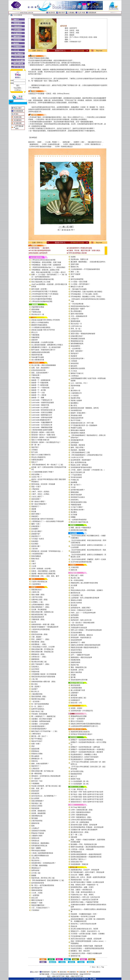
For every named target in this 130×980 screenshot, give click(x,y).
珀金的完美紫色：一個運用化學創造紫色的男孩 (87, 948)
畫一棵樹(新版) (37, 773)
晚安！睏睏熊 (36, 848)
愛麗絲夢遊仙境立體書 (79, 716)
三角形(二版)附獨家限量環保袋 (42, 853)
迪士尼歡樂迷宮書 (38, 360)
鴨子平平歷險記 (37, 739)
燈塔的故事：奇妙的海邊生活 (81, 637)
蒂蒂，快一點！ (76, 329)
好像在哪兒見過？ (77, 336)
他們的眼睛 (75, 615)
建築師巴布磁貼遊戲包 (39, 325)
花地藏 (73, 675)
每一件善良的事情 (77, 580)
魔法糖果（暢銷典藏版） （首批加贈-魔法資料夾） (89, 262)
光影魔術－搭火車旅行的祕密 (42, 719)
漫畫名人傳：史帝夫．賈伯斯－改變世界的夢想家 (88, 877)
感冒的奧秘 (35, 309)
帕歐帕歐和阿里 (76, 774)
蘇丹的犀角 (75, 618)
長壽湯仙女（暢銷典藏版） (41, 843)
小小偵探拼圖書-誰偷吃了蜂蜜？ (43, 472)
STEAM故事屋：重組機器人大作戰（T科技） (86, 297)
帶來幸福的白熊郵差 (38, 851)
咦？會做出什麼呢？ (38, 501)
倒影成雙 (74, 837)
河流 (72, 588)
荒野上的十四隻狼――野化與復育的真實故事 (86, 630)
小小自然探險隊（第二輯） (80, 784)
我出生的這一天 (76, 324)
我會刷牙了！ (36, 506)
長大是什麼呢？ (37, 531)
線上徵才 (18, 108)
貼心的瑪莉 (35, 798)
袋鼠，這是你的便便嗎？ (40, 373)
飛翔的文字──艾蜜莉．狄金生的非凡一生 (85, 931)
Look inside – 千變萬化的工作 (42, 400)
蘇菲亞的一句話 (37, 781)
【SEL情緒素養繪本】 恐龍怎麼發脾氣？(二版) (48, 880)
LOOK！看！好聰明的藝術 (80, 822)
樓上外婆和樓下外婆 (78, 690)
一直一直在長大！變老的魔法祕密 (83, 623)
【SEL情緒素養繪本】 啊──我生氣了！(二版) (47, 465)
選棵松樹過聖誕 (37, 890)
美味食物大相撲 (76, 415)
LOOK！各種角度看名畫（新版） (82, 810)
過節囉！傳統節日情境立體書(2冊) (43, 574)
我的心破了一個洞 (77, 575)
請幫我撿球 (75, 442)
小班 (72, 388)
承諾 (33, 746)
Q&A (17, 114)
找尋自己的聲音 (37, 806)
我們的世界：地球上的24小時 (81, 620)
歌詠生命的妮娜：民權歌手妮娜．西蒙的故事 (87, 946)
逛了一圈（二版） (77, 835)
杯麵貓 (73, 517)
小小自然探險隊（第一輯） (80, 781)
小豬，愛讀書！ (37, 637)
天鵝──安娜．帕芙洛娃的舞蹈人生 (83, 892)
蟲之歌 (34, 622)
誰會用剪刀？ (36, 536)
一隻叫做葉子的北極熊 (79, 289)
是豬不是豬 (75, 264)
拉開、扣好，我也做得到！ (41, 368)
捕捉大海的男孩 (76, 672)
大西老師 (74, 361)
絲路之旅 (74, 570)
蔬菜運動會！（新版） (39, 644)
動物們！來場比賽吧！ (79, 413)
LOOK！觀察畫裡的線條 (79, 815)
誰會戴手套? (36, 534)
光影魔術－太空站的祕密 (40, 724)
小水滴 (34, 566)
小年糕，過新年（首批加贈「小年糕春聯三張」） (88, 470)
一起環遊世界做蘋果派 (79, 520)
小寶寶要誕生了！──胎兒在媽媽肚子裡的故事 (48, 521)
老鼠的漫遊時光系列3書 (79, 680)
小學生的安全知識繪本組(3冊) (42, 301)
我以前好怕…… (36, 860)
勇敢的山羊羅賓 (76, 600)
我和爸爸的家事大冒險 (79, 502)
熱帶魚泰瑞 (35, 870)
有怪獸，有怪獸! (77, 708)
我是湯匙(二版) (37, 803)
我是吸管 (74, 356)
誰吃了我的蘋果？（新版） (41, 664)
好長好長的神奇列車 (38, 370)
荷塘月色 (35, 761)
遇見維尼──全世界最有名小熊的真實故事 (46, 776)
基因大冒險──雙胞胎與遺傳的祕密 (83, 334)
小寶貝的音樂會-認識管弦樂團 (42, 430)
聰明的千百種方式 (77, 373)
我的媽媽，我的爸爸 (78, 445)
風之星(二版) (75, 578)
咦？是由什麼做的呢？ (39, 504)
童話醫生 (74, 512)
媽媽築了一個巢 (37, 903)
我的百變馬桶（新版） (39, 696)
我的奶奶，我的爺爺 (78, 450)
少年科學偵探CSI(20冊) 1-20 (41, 296)
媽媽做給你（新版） (38, 654)
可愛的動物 (35, 335)
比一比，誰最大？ (38, 706)
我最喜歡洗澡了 (37, 590)
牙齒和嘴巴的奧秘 (38, 307)
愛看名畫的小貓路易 (78, 430)
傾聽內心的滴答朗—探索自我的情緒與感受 (86, 645)
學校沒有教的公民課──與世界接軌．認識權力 (87, 590)
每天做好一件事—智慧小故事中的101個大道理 (87, 792)
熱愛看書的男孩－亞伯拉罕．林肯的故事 (85, 870)
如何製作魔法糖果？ (78, 490)
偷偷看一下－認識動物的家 (41, 380)
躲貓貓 (34, 875)
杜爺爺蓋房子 (75, 700)
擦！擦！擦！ (36, 445)
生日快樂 (74, 515)
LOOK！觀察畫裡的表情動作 (81, 812)
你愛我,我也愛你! (37, 460)
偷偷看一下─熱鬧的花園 (40, 385)
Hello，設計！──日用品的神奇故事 (83, 613)
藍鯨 (33, 826)
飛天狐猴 (35, 818)
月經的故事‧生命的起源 (79, 628)
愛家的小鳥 (75, 267)
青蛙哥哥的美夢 (76, 495)
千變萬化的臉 (36, 312)
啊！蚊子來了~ (76, 485)
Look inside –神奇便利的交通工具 (43, 410)
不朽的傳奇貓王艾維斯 (79, 936)
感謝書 (34, 509)
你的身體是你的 (76, 410)
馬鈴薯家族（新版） (38, 642)
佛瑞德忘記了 (36, 868)
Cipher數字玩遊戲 (38, 357)
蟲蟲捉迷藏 (35, 749)
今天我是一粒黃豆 (38, 539)
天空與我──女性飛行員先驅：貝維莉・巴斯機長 (88, 934)
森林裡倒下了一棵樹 (78, 642)
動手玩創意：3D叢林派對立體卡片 (43, 350)
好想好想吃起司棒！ (78, 358)
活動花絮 (18, 123)
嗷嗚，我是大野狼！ (78, 447)
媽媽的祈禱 (35, 823)
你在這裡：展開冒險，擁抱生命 (82, 635)
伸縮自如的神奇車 (77, 418)
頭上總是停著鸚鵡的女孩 (40, 856)
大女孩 (73, 487)
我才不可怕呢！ (76, 420)
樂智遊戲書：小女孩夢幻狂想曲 (42, 342)
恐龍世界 (35, 340)
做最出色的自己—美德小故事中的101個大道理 (87, 799)
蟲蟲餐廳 (74, 482)
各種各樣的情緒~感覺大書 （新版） (44, 682)
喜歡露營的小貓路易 (78, 433)
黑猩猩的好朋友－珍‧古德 (80, 880)
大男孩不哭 (75, 319)
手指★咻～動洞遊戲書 (39, 714)
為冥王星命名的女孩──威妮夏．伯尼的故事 (86, 939)
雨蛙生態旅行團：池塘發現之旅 (42, 612)
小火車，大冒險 (37, 893)
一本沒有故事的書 (77, 304)
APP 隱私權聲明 (95, 972)
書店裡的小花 (75, 391)
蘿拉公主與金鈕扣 (77, 721)
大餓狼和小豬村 (37, 836)
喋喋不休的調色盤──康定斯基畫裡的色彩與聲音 (88, 847)
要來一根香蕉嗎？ (77, 351)
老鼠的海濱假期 (76, 652)
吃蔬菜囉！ (35, 541)
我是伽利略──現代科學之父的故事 (83, 917)
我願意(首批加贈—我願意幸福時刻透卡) (85, 647)
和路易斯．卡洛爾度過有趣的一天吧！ (84, 914)
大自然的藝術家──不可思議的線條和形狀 (85, 269)
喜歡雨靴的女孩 (37, 816)
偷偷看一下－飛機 (38, 398)
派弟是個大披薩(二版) (78, 698)
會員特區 (52, 13)
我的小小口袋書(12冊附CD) (41, 455)
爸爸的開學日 (75, 346)
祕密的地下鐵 (75, 956)
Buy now (99, 51)
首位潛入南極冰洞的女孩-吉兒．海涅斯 (84, 929)
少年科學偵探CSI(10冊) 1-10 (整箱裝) (44, 291)
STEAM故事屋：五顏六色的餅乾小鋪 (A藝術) (86, 292)
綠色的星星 (75, 363)
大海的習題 (75, 567)
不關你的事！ (36, 375)
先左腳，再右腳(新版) (39, 609)
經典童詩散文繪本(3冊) (79, 530)
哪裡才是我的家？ (38, 900)
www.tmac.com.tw (27, 13)
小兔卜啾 (35, 679)
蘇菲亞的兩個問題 (77, 279)
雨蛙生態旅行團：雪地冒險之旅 (42, 652)
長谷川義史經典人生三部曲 (41, 282)
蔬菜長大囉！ (36, 546)
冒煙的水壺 (35, 838)
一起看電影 (35, 895)
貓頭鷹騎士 (75, 403)
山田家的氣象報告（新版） (41, 604)
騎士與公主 (35, 691)
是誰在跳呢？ (36, 499)
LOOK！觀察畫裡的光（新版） (81, 817)
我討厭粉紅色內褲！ (78, 510)
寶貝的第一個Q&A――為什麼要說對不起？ (46, 442)
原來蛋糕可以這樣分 (78, 497)
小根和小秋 (35, 592)
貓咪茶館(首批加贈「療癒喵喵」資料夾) (85, 408)
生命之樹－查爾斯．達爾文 (80, 875)
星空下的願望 (75, 274)
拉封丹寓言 (35, 669)
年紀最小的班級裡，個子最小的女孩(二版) (46, 786)
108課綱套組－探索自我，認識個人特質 (45, 270)
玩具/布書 (81, 13)
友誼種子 (35, 689)
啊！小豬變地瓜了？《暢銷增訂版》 (44, 716)
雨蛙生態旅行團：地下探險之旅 (42, 771)
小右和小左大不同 (77, 457)
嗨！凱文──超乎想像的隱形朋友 (43, 885)
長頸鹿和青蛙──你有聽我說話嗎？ (44, 863)
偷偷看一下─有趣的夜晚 (40, 383)
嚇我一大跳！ (36, 524)
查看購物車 (92, 13)
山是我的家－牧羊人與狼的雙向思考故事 (85, 598)
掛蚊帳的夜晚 (75, 660)
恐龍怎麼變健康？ (38, 801)
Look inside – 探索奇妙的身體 (42, 417)
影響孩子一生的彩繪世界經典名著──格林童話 (87, 740)
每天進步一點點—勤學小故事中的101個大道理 (87, 794)
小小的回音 (75, 396)
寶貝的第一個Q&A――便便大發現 (43, 432)
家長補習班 (35, 793)
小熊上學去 (35, 858)
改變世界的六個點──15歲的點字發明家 (85, 902)
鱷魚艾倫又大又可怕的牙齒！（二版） (45, 731)
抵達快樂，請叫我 (77, 670)
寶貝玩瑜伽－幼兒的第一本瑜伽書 (43, 484)
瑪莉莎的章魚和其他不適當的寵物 (43, 677)
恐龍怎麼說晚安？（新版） (41, 607)
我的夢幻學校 (75, 398)
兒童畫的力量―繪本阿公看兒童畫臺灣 (84, 830)
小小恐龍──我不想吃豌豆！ (81, 284)
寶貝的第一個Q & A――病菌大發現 (43, 435)
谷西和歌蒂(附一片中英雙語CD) (82, 711)
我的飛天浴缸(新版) (38, 699)
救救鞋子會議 (75, 779)
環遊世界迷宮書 (37, 355)
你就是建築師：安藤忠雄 (79, 864)
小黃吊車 (35, 549)
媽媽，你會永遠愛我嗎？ (40, 764)
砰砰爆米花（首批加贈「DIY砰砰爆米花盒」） (48, 551)
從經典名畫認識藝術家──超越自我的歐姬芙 (86, 854)
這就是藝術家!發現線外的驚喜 (81, 467)
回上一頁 (95, 967)
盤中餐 (73, 677)
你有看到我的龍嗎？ (38, 726)
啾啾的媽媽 (75, 492)
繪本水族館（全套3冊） (40, 289)
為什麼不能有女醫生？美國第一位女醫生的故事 (87, 882)
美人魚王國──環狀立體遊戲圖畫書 (44, 365)
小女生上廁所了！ (38, 496)
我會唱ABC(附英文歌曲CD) (80, 732)
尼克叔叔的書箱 (76, 633)
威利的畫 (74, 695)
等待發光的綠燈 (76, 477)
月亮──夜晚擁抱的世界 (79, 316)
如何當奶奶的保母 (38, 883)
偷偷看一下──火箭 (38, 393)
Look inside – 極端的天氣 (40, 405)
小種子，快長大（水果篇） (41, 494)
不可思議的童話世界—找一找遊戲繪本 (84, 425)
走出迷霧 (74, 585)
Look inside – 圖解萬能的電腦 (42, 427)
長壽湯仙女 (35, 841)
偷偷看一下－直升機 (38, 390)
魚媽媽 (73, 257)
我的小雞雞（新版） (38, 595)
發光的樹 (74, 605)
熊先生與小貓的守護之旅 (79, 522)
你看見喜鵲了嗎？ (77, 862)
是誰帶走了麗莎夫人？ (79, 859)
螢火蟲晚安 (35, 756)
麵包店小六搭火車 (77, 287)
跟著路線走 (35, 751)
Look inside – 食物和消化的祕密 (43, 403)
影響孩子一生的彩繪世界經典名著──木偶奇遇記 (88, 749)
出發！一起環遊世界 (78, 719)
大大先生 (74, 371)
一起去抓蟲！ (36, 701)
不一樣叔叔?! (36, 778)
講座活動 (18, 117)
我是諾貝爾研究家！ (38, 905)
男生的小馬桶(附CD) (38, 457)
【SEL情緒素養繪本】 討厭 (80, 452)
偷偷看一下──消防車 (39, 395)
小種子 (34, 564)
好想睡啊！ (35, 529)
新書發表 (18, 120)
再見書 (34, 511)
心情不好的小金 (76, 326)
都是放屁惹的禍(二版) (39, 614)
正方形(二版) (36, 873)
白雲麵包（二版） (38, 602)
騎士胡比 (35, 684)
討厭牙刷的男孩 (37, 821)
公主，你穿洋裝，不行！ (79, 383)
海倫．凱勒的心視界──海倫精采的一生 (85, 885)
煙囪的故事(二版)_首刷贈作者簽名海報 (84, 583)
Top (103, 967)
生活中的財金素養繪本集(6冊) (81, 562)
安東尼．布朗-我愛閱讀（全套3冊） (44, 571)
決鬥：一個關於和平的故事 (80, 655)
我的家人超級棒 (76, 400)
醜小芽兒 (74, 405)
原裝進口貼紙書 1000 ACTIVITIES (43, 330)
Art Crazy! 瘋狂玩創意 (78, 807)
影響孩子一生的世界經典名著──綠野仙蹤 (85, 747)
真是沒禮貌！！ (37, 474)
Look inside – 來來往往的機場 (42, 412)
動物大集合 (35, 559)
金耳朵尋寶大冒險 (77, 771)
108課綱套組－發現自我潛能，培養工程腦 (46, 262)
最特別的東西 (75, 685)
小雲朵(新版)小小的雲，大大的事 (43, 647)
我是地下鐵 (75, 665)
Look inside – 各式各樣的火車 (42, 425)
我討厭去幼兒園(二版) (39, 662)
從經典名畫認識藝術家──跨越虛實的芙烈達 (86, 857)
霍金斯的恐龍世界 (38, 617)
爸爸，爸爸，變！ (38, 788)
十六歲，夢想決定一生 (79, 789)
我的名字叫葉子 (37, 741)
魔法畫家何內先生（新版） (80, 832)
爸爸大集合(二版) (37, 711)
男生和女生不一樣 (38, 314)
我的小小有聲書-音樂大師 (40, 440)
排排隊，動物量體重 (38, 813)
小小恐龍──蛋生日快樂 (79, 282)
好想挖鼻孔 (75, 500)
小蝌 (72, 277)
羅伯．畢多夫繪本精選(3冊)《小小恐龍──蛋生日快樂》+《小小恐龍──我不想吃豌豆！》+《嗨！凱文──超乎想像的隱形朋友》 (49, 275)
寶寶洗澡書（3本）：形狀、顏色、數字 (45, 576)
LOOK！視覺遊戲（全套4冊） (42, 569)
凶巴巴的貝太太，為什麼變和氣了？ (44, 796)
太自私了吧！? (37, 477)
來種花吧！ (35, 516)
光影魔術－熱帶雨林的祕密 (41, 721)
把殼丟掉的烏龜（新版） (40, 634)
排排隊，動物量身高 (38, 811)
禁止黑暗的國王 (76, 311)
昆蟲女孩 (74, 926)
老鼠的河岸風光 (76, 650)
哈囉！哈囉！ (36, 744)
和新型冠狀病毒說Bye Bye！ (81, 306)
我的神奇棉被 (75, 386)
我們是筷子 (75, 353)
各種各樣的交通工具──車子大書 (82, 423)
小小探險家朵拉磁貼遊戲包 (41, 327)
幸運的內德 (35, 672)
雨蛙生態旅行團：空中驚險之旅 (42, 649)
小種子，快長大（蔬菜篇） (41, 492)
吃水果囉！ (35, 544)
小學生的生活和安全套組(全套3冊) (43, 260)
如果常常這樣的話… (38, 709)
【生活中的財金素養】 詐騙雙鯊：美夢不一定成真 (88, 559)
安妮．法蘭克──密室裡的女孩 (81, 890)
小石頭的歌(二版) (77, 595)
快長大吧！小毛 (76, 703)
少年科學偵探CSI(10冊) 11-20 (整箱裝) (45, 294)
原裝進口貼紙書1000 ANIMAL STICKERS (46, 320)
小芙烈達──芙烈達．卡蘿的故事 (82, 849)
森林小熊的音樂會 (77, 314)
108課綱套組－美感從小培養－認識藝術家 (46, 265)
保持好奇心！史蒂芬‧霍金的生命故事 (84, 924)
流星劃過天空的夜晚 (38, 831)
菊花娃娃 (35, 632)
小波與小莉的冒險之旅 (39, 582)
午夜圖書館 (35, 783)
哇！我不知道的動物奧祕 (40, 704)
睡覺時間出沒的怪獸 (78, 368)
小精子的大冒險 (37, 597)
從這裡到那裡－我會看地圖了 (81, 460)
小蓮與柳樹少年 (76, 393)
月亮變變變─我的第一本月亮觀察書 (44, 674)
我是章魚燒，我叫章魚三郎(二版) (43, 878)
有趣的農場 (35, 337)
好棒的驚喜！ (36, 526)
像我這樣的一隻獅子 (78, 309)
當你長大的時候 (76, 603)
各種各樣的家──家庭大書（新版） (44, 624)
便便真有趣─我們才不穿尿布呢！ (43, 519)
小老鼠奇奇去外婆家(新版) (41, 629)
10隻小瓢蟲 (35, 378)
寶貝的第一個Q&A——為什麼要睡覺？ (44, 437)
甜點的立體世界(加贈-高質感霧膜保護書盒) (86, 724)
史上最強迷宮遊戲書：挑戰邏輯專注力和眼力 (47, 345)
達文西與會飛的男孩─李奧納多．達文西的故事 (87, 827)
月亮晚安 (35, 450)
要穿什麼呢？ (36, 514)
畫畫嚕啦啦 (35, 659)
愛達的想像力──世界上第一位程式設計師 (85, 897)
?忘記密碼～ (18, 88)
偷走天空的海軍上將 (78, 472)
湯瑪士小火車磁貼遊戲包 (40, 322)
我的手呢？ (35, 447)
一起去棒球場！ (76, 349)
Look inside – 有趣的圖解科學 (42, 422)
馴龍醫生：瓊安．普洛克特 (80, 951)
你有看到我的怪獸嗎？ (39, 729)
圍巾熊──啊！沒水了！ (40, 736)
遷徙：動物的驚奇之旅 (79, 667)
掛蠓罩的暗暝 (75, 662)
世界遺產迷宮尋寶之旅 (39, 846)
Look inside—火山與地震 (40, 407)
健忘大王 (74, 776)
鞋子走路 (35, 452)
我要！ (34, 561)
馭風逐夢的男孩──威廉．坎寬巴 (82, 887)
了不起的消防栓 (76, 475)
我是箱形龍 (35, 808)
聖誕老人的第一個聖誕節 (79, 465)
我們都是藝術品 (76, 852)
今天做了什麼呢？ (77, 507)
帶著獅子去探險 (76, 428)
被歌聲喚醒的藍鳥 (77, 344)
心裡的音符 (35, 769)
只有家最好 (35, 910)
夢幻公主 (35, 332)
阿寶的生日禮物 (37, 754)
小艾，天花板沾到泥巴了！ (41, 908)
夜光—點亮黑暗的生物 (78, 462)
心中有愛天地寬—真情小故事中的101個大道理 (87, 797)
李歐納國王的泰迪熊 (78, 339)
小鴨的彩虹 (35, 489)
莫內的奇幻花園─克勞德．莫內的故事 (84, 825)
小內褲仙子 (35, 828)
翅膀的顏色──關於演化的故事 (81, 657)
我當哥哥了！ (36, 766)
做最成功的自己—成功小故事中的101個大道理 (87, 802)
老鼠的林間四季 (76, 640)
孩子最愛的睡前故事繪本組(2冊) (43, 279)
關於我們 (62, 13)
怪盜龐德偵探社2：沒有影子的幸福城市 (85, 757)
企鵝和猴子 (75, 693)
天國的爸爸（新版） (38, 619)
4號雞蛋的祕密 (76, 505)
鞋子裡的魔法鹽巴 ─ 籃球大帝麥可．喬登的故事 (88, 872)
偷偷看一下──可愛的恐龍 (40, 388)
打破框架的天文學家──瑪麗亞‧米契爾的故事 (86, 953)
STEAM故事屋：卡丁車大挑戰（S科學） (85, 294)
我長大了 (35, 462)
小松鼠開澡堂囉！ (38, 554)
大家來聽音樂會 (76, 688)
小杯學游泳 (75, 376)
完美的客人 (35, 667)
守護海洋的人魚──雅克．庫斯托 (82, 895)
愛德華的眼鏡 (75, 321)
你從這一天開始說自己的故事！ (82, 610)
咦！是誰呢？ (36, 687)
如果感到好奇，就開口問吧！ (81, 608)
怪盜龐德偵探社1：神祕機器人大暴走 (84, 754)
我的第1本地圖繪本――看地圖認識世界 (45, 627)
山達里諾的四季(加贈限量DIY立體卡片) (84, 726)
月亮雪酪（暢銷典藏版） (40, 865)
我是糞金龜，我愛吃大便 (79, 259)
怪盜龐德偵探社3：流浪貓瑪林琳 (82, 759)
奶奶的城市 (35, 791)
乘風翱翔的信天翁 (77, 341)
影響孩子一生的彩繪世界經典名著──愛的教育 (87, 752)
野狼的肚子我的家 (38, 833)
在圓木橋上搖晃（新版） (40, 600)
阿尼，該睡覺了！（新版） (41, 639)
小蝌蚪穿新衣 (36, 734)
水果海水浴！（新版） (39, 657)
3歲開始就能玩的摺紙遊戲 (41, 352)
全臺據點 (71, 13)
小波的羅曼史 (36, 584)
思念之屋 (35, 898)
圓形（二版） (75, 272)
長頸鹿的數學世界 (77, 440)
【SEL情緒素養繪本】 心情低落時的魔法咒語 (86, 455)
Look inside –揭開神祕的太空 (42, 415)
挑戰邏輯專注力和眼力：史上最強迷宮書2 (46, 347)
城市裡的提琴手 (37, 888)
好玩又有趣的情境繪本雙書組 (42, 299)
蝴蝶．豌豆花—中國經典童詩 (81, 528)
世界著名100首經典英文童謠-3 (81, 734)
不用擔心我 (75, 480)
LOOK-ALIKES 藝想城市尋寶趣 (81, 820)
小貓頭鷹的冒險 (37, 694)
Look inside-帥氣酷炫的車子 (41, 420)
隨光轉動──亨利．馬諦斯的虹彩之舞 (84, 844)
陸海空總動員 (36, 556)
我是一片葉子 (36, 487)
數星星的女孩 (75, 593)
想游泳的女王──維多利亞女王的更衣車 (85, 900)
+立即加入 (18, 90)
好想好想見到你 (76, 331)
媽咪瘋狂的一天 (37, 759)
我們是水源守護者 (77, 625)
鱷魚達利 (74, 366)
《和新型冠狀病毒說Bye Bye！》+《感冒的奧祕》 (49, 267)
